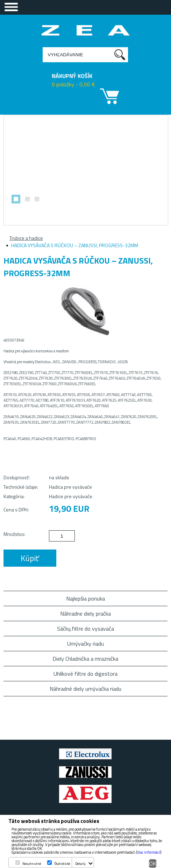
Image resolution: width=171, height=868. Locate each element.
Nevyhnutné (32, 864)
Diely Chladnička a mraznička (85, 659)
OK (153, 863)
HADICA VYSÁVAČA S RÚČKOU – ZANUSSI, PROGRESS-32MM (75, 245)
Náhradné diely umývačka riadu (85, 689)
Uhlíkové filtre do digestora (85, 674)
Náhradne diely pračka (85, 614)
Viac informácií (149, 852)
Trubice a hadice (26, 238)
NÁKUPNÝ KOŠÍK (72, 76)
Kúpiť (30, 558)
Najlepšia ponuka (85, 598)
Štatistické (62, 864)
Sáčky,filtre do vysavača (85, 629)
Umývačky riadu (85, 644)
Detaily (80, 864)
